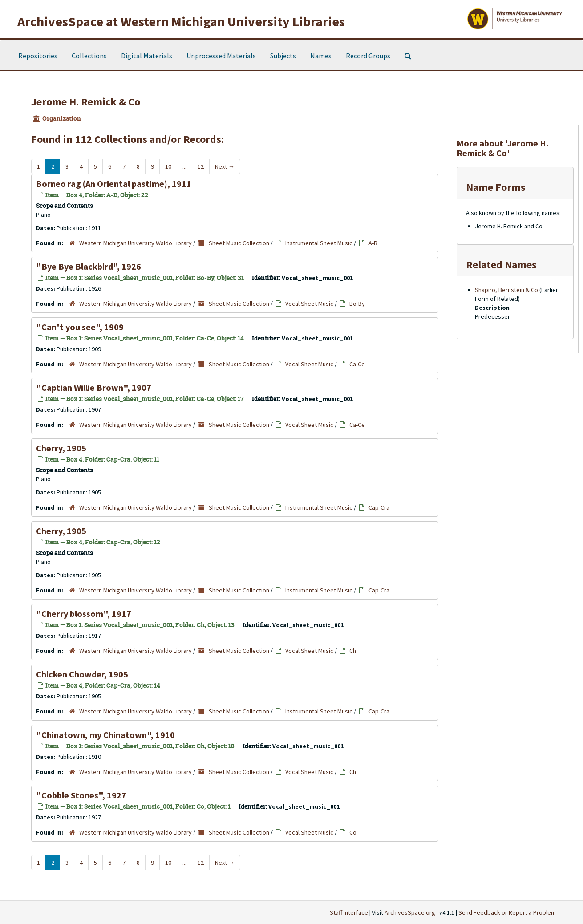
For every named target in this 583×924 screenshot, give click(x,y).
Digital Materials (147, 56)
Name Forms (496, 187)
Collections (89, 56)
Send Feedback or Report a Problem (507, 912)
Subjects (283, 56)
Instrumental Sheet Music (319, 243)
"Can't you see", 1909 (80, 327)
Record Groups (368, 56)
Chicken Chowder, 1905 (82, 674)
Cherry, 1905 (61, 448)
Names (321, 56)
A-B (373, 243)
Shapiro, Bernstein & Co (506, 290)
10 (168, 166)
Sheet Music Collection (239, 243)
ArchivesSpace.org (410, 912)
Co (353, 832)
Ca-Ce (357, 364)
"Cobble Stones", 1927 (81, 795)
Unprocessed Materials (221, 56)
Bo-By (357, 304)
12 (201, 166)
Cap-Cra (379, 507)
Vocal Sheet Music (309, 304)
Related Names (501, 265)
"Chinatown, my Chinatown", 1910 (105, 735)
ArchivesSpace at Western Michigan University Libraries (181, 21)
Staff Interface (349, 912)
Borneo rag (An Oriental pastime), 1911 (114, 184)
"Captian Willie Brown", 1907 (94, 387)
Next (225, 166)
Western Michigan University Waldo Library (136, 243)
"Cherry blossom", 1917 (84, 614)
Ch (353, 651)
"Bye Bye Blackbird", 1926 (89, 266)
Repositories (38, 56)
